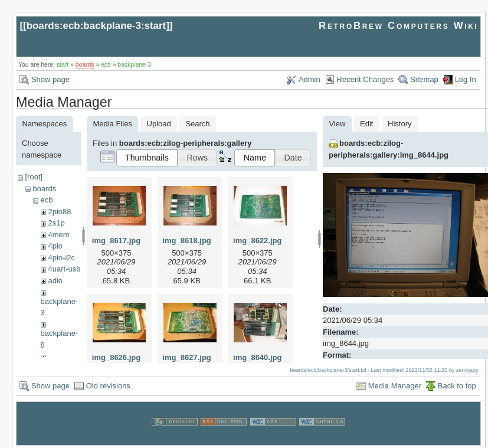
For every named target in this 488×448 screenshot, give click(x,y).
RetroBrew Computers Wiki (399, 26)
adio (55, 281)
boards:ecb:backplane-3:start (96, 26)
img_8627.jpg (186, 357)
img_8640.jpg (257, 357)
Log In (466, 79)
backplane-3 (134, 65)
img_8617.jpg (116, 241)
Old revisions (108, 384)
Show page (50, 79)
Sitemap (424, 79)
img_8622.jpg (257, 241)
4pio (55, 246)
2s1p (56, 223)
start (63, 65)
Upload (159, 124)
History (399, 124)
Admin (309, 79)
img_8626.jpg (116, 357)
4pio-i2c (61, 258)
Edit (366, 124)
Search (197, 124)
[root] (34, 177)
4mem (58, 235)
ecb (106, 65)
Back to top (457, 384)
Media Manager (395, 384)
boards (85, 65)
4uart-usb (64, 269)
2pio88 (59, 212)
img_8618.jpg (186, 241)
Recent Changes (366, 79)
